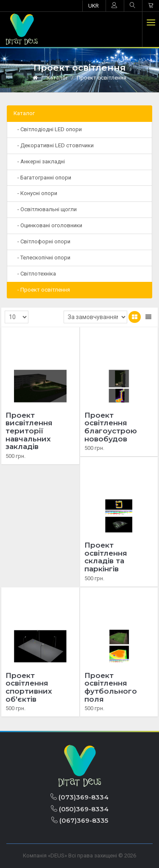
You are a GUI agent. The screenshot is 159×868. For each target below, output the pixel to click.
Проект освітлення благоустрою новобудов (111, 427)
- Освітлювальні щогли (45, 209)
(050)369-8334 (80, 809)
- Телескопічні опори (42, 258)
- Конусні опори (35, 193)
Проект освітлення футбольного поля (111, 687)
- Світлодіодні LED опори (48, 129)
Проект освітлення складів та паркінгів (106, 557)
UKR (93, 6)
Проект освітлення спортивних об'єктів (29, 687)
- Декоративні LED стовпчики (54, 145)
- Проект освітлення (42, 290)
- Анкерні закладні (39, 161)
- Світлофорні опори (42, 241)
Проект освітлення (102, 78)
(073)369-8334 (79, 797)
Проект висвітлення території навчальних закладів (29, 431)
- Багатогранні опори (42, 178)
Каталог (57, 78)
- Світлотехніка (35, 274)
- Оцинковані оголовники (48, 225)
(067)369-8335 (80, 820)
